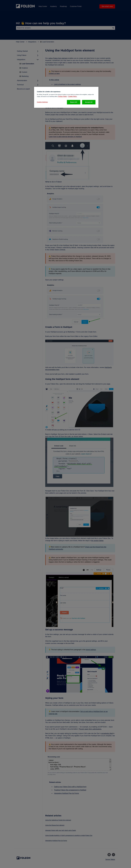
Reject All (74, 102)
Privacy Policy (63, 96)
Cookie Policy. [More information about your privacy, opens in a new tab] (73, 96)
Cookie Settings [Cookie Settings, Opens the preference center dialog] (42, 102)
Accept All (89, 102)
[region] (66, 97)
